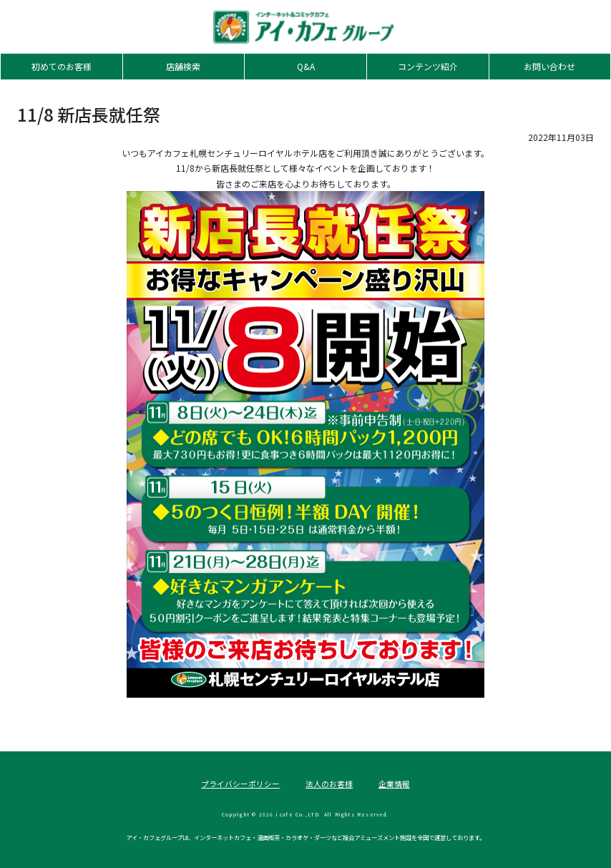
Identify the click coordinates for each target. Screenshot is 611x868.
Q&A (306, 66)
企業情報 (394, 784)
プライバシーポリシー (240, 784)
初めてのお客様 (62, 66)
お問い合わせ (549, 66)
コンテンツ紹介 (428, 66)
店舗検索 (183, 66)
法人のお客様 (329, 784)
